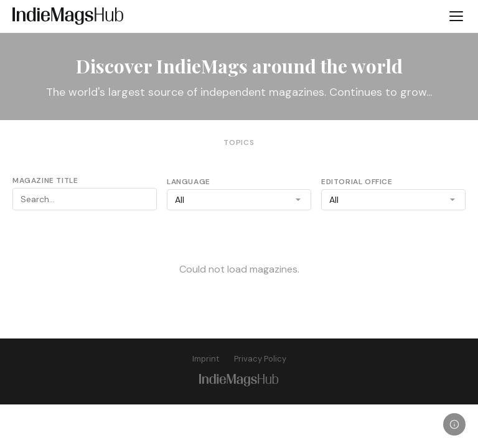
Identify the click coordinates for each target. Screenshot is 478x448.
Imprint (206, 359)
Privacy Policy (260, 359)
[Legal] (454, 424)
